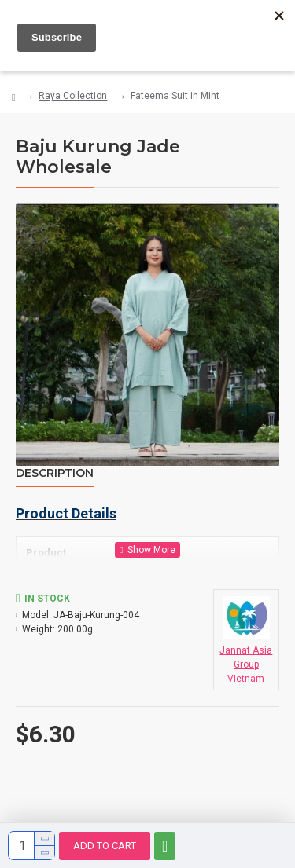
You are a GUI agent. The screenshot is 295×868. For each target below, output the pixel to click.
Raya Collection (73, 96)
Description (55, 473)
